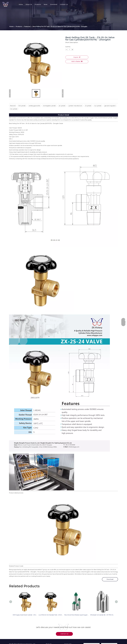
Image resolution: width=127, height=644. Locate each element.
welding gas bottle (34, 106)
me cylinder (14, 109)
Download (54, 4)
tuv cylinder (98, 106)
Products (38, 4)
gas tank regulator (110, 106)
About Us (29, 4)
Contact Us (64, 4)
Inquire (77, 57)
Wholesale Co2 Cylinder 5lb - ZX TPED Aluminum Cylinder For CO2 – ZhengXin (102, 615)
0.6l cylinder (22, 106)
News (46, 4)
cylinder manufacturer (75, 106)
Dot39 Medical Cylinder (105, 118)
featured (13, 106)
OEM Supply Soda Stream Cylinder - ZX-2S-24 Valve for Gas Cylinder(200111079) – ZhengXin (25, 615)
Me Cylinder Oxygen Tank (89, 118)
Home (21, 4)
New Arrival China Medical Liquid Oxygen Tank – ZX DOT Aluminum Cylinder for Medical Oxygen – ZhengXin (77, 615)
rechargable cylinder (49, 106)
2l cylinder (88, 106)
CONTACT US (64, 634)
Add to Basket (77, 61)
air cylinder (62, 106)
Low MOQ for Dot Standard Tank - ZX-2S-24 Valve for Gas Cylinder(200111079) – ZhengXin (51, 615)
